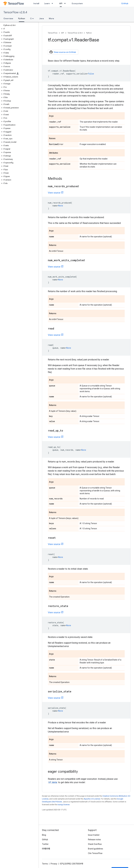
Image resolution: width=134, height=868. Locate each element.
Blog (44, 835)
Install (36, 3)
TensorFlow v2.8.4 (15, 12)
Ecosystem (77, 3)
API (63, 33)
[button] (19, 29)
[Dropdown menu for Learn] (53, 3)
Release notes (94, 840)
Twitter (45, 844)
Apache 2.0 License (92, 799)
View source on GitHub (63, 52)
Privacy (54, 864)
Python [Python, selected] (22, 18)
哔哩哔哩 (46, 849)
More (51, 18)
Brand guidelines (96, 849)
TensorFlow (53, 33)
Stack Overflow (95, 844)
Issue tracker (94, 835)
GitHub (125, 3)
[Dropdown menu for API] (66, 3)
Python (89, 33)
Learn (47, 3)
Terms (45, 864)
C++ (32, 18)
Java (41, 18)
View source (54, 193)
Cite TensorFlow (95, 853)
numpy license (64, 805)
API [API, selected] (61, 3)
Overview (8, 18)
